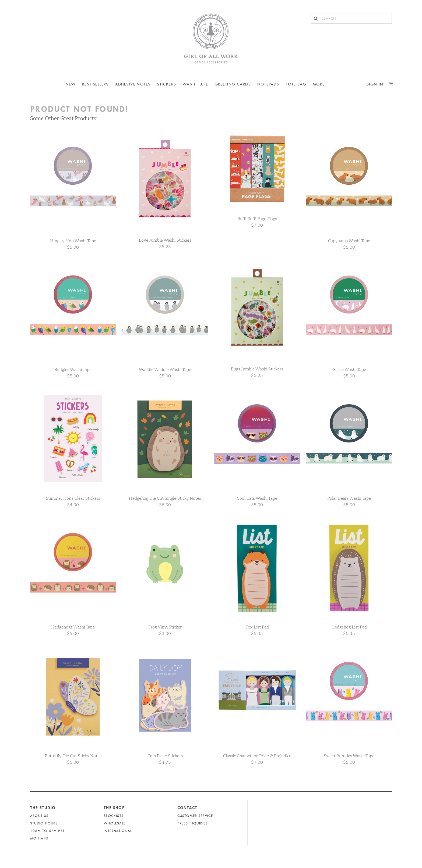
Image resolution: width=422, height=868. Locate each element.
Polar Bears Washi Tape (349, 498)
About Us (39, 816)
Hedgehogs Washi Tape (73, 627)
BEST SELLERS (95, 84)
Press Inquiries (193, 823)
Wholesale (115, 823)
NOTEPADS (268, 84)
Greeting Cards (233, 84)
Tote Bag (296, 84)
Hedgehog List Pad (349, 627)
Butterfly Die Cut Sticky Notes (73, 756)
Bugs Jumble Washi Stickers (257, 369)
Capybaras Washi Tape (349, 241)
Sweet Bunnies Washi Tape (349, 756)
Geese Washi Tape (349, 369)
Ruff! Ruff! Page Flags (257, 219)
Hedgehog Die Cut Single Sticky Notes (165, 498)
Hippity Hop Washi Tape (73, 241)
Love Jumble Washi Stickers (165, 240)
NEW (71, 84)
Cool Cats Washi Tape (257, 498)
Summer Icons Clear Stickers (73, 498)
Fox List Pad (257, 627)
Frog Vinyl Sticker (165, 627)
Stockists (114, 816)
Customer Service (195, 816)
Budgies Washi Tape (73, 369)
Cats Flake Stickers (165, 756)
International (118, 831)
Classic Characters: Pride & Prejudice (257, 756)
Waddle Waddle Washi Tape (165, 369)
